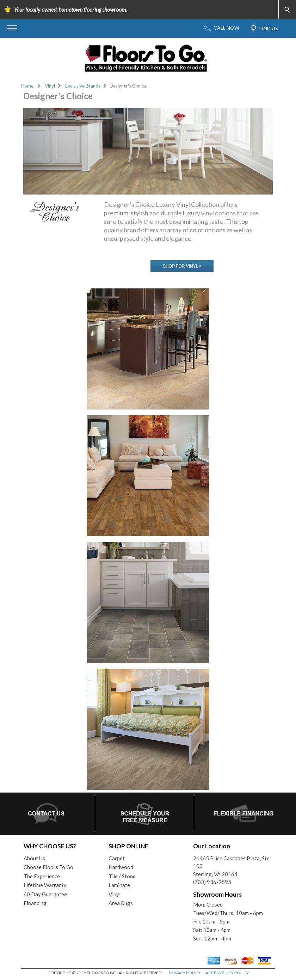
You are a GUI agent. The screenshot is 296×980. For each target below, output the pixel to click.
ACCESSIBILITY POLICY (227, 973)
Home (27, 86)
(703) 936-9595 (212, 882)
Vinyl (50, 86)
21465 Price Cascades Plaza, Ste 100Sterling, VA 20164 (231, 866)
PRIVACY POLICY (185, 973)
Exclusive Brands (83, 86)
